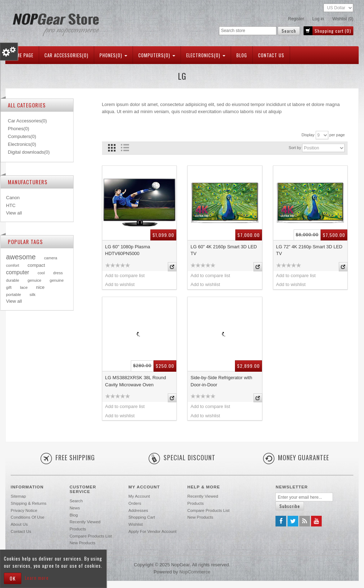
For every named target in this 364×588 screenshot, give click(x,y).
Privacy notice (24, 510)
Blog (242, 55)
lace (24, 287)
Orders (135, 503)
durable (13, 280)
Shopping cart (142, 517)
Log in (318, 19)
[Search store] (248, 31)
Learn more (37, 578)
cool (41, 273)
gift (9, 287)
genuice (34, 280)
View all (14, 213)
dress (58, 273)
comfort (13, 265)
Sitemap (18, 496)
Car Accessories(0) (66, 55)
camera (51, 258)
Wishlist (135, 524)
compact (36, 265)
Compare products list (91, 536)
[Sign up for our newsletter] (304, 497)
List (125, 148)
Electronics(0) (206, 55)
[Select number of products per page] (322, 135)
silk (33, 294)
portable (14, 294)
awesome (21, 257)
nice (40, 287)
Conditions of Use (28, 517)
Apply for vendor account (152, 531)
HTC (11, 205)
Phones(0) (113, 55)
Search (76, 501)
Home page (22, 55)
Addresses (138, 510)
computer (18, 272)
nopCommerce (195, 572)
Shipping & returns (29, 503)
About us (19, 524)
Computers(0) (157, 55)
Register (296, 19)
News (75, 508)
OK (13, 578)
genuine (57, 280)
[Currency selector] (338, 8)
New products (83, 543)
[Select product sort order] (323, 148)
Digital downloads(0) (29, 152)
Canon (13, 198)
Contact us (271, 55)
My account (139, 496)
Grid (112, 148)
